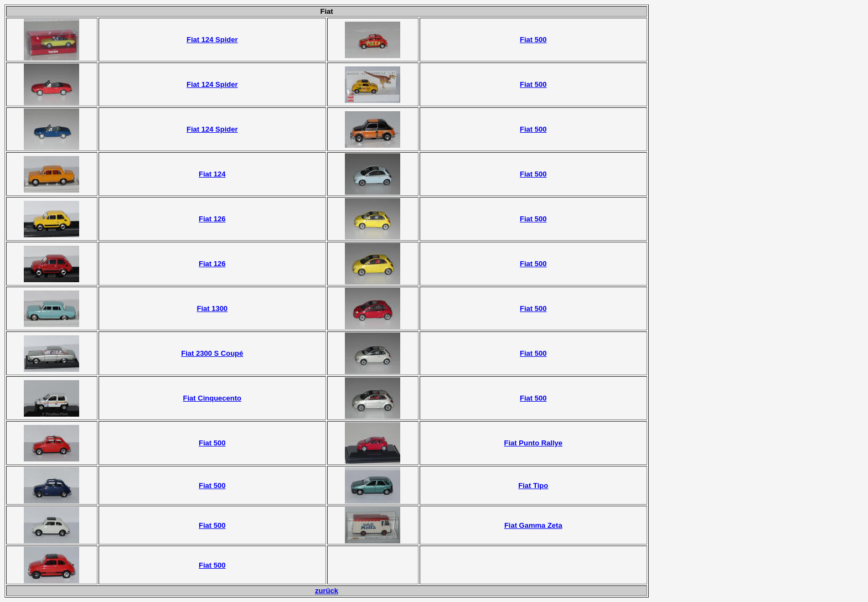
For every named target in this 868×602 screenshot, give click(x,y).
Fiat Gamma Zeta (533, 525)
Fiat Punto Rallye (533, 443)
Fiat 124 (212, 174)
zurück (327, 591)
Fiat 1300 (212, 308)
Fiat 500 (533, 40)
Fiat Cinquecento (212, 398)
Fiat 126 (212, 219)
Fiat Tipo (533, 486)
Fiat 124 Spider (212, 40)
